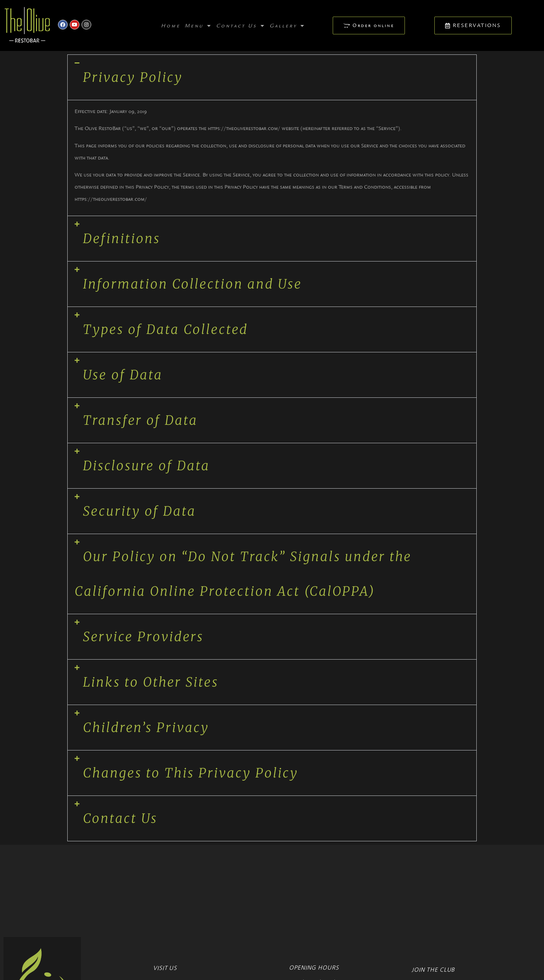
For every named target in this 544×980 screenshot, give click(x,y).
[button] (272, 77)
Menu (198, 26)
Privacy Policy (133, 77)
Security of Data (139, 511)
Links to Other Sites (151, 682)
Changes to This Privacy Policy (191, 773)
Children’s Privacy (146, 728)
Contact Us (241, 26)
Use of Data (123, 375)
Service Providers (143, 637)
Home (171, 26)
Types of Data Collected (165, 329)
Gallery (287, 26)
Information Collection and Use (193, 284)
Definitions (122, 239)
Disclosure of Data (146, 466)
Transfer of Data (140, 420)
